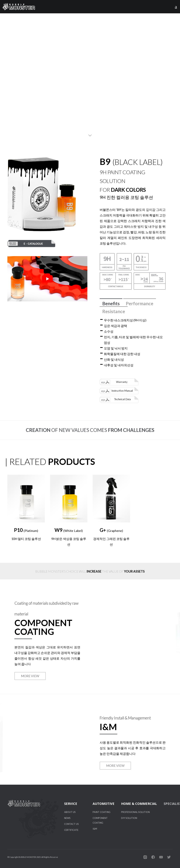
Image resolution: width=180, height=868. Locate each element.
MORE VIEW (30, 676)
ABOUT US (70, 812)
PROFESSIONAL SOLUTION (135, 812)
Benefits (111, 303)
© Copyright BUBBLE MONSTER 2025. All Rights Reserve (33, 857)
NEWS (67, 818)
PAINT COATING (102, 812)
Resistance (114, 311)
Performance (140, 303)
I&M (95, 829)
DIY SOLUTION (129, 818)
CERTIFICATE (71, 830)
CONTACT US (71, 824)
